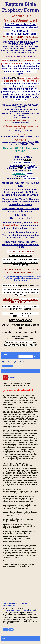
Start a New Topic (7, 366)
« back (4, 639)
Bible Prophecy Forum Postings (14, 362)
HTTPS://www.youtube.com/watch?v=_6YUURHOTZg (16, 604)
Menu (5, 354)
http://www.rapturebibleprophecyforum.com (19, 611)
